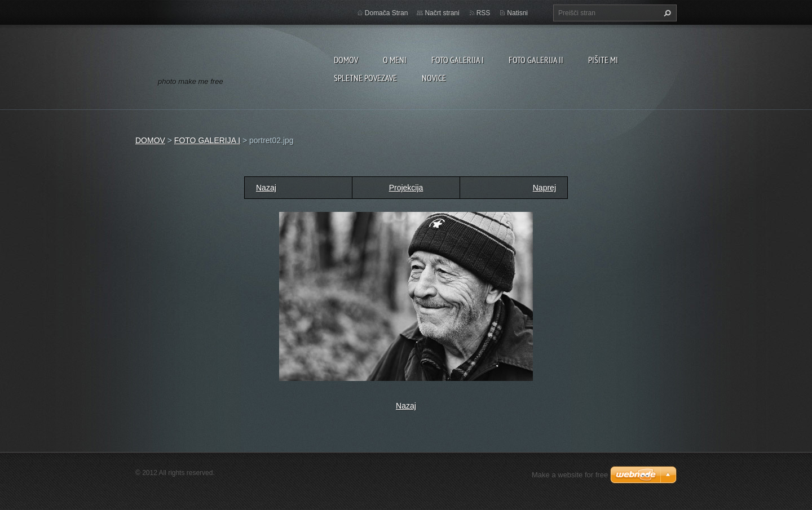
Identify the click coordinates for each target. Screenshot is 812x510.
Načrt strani (442, 13)
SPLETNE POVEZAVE (365, 78)
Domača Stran (387, 13)
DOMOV (346, 60)
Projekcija (406, 188)
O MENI (395, 60)
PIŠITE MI (603, 60)
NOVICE (434, 78)
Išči (666, 13)
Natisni (517, 13)
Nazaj (266, 188)
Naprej (544, 188)
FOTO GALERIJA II (536, 60)
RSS (484, 13)
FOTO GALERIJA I (458, 60)
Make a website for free (570, 475)
